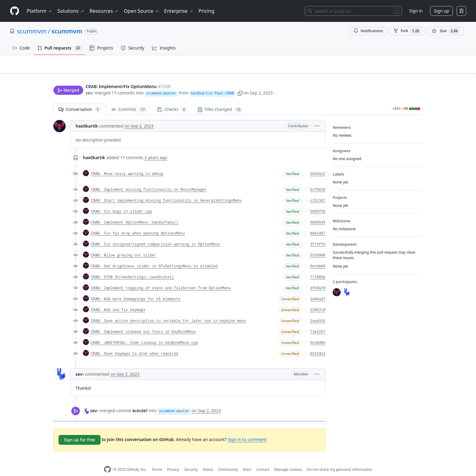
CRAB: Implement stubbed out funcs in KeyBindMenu (143, 323)
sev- (90, 81)
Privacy (173, 460)
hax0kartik (87, 116)
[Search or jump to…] (353, 11)
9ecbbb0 (318, 257)
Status (208, 460)
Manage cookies (288, 460)
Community (228, 460)
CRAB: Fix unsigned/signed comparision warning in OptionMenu (155, 235)
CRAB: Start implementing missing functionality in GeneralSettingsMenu (166, 191)
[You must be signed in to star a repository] (446, 31)
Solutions (71, 11)
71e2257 (318, 323)
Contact (263, 460)
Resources (104, 11)
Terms (157, 460)
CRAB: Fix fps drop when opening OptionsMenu (138, 224)
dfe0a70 (318, 279)
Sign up (442, 11)
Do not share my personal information (340, 460)
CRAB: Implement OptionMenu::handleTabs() (134, 213)
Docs (247, 460)
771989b (318, 268)
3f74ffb (318, 235)
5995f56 (318, 202)
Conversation (80, 100)
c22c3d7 (318, 191)
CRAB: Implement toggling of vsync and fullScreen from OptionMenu (161, 279)
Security (191, 460)
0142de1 (318, 344)
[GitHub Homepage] (107, 460)
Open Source (142, 11)
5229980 (318, 246)
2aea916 (318, 312)
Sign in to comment (247, 430)
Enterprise (179, 11)
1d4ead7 (318, 290)
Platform (40, 11)
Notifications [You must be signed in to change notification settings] (368, 31)
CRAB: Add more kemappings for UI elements (136, 290)
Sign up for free (80, 430)
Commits (129, 100)
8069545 (318, 213)
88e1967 (318, 224)
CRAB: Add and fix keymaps (118, 301)
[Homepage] (15, 11)
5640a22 (318, 165)
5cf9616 (318, 180)
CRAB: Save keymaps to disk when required (134, 344)
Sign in (416, 11)
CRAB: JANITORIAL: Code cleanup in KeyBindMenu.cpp (144, 334)
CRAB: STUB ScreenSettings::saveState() (132, 268)
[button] (240, 81)
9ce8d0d (318, 334)
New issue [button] (404, 68)
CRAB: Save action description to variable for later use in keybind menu (168, 312)
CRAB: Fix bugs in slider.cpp (121, 202)
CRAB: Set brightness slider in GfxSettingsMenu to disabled (154, 257)
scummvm (32, 31)
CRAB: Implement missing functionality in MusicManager (149, 180)
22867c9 (318, 301)
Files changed (220, 100)
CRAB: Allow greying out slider (124, 246)
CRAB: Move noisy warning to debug (127, 165)
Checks (172, 100)
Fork (407, 31)
